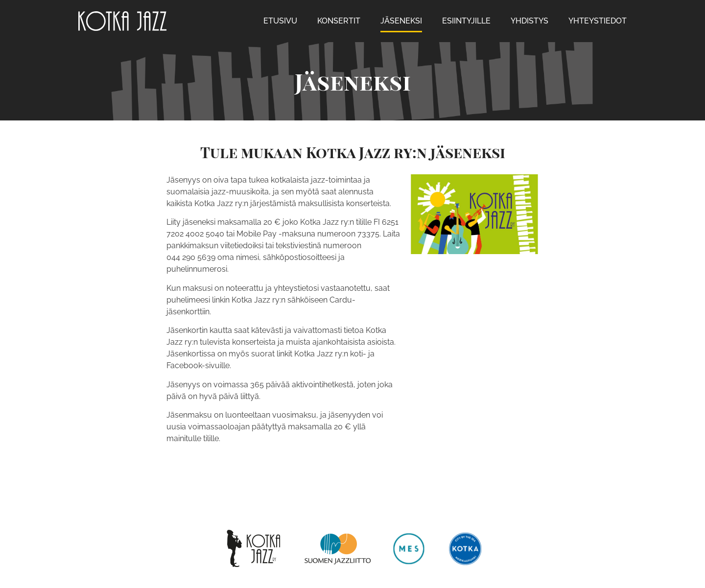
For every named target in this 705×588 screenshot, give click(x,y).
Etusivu (280, 21)
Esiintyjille (466, 21)
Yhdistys (529, 21)
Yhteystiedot (598, 21)
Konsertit (339, 21)
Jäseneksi (401, 21)
